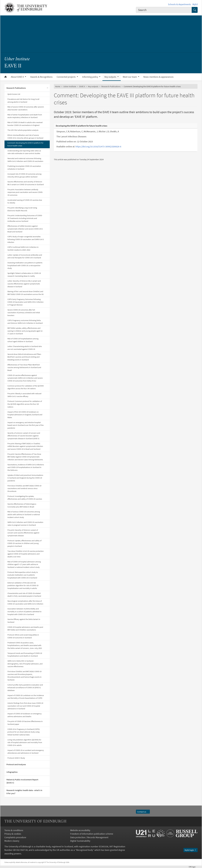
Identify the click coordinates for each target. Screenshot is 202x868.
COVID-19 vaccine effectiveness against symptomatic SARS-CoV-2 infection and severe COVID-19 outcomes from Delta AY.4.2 (25, 378)
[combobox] (164, 10)
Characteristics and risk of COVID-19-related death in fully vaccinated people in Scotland (24, 595)
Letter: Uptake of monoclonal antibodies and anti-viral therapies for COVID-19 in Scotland (25, 256)
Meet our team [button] (130, 77)
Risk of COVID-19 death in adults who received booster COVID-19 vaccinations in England (25, 124)
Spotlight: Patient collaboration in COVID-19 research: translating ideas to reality (24, 275)
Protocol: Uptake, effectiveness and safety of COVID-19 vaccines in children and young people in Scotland (24, 543)
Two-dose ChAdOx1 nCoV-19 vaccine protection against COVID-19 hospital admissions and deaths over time (26, 554)
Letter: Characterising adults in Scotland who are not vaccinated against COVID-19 (25, 348)
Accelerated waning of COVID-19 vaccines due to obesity (25, 201)
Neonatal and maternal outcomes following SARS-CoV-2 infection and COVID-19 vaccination (25, 160)
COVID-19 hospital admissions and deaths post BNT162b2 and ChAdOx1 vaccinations (25, 629)
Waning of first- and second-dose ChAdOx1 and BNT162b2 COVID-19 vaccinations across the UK (26, 293)
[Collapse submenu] (47, 88)
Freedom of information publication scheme (92, 834)
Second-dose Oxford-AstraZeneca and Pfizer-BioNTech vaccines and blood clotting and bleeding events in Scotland (24, 357)
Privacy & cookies (13, 834)
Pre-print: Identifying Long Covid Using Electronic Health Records (22, 209)
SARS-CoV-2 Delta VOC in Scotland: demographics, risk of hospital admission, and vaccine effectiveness (25, 664)
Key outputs (93, 86)
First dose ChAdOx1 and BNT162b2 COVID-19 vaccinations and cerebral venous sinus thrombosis (24, 488)
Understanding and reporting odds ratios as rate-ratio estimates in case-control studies (24, 152)
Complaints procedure (15, 837)
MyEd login (191, 850)
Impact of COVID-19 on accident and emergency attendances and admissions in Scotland (26, 752)
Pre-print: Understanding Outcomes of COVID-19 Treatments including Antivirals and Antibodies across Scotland (25, 218)
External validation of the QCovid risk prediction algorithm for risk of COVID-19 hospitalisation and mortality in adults (23, 586)
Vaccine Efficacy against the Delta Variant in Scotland (24, 621)
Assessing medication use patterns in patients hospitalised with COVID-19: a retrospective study (25, 265)
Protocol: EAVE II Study (16, 758)
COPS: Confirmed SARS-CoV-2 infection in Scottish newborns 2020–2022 (23, 248)
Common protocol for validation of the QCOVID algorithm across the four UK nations (26, 387)
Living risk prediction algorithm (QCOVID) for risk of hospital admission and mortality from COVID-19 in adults (25, 742)
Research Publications (16, 88)
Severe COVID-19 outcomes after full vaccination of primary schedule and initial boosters (24, 313)
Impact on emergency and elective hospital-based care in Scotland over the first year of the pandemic (26, 425)
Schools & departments (179, 4)
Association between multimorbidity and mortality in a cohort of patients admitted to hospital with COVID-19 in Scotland (24, 611)
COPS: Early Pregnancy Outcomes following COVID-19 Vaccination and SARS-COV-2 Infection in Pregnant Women (26, 302)
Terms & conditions (14, 830)
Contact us (143, 812)
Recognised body (85, 850)
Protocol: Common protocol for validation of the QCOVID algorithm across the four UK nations (25, 404)
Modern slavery (12, 841)
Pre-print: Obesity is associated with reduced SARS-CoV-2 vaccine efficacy (24, 395)
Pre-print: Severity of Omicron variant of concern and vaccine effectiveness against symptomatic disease (23, 533)
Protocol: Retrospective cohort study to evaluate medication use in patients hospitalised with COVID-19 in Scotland (23, 575)
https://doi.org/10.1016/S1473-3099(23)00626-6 (98, 146)
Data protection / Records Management (89, 837)
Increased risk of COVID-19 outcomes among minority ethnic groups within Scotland (24, 175)
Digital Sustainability (80, 841)
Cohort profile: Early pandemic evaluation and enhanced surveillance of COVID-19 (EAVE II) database (25, 688)
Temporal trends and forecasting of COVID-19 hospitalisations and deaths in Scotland (25, 655)
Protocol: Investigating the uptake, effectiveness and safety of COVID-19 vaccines (25, 498)
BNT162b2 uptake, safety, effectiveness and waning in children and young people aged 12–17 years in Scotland (25, 331)
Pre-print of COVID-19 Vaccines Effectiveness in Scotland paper (25, 723)
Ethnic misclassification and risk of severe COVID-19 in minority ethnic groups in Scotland (25, 137)
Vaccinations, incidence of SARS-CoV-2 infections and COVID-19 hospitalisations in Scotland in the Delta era (26, 467)
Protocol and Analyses (16, 764)
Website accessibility (80, 830)
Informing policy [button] (90, 77)
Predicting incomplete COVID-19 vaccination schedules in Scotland (24, 168)
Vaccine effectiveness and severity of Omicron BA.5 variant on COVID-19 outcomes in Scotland (26, 183)
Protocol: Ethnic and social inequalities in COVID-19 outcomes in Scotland (23, 636)
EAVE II (82, 86)
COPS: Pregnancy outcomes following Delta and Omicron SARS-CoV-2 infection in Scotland (25, 322)
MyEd (195, 4)
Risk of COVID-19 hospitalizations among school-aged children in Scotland (23, 340)
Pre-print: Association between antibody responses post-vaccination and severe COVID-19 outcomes (25, 192)
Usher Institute (17, 59)
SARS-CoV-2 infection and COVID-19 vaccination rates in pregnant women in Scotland (25, 524)
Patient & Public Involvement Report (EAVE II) (22, 781)
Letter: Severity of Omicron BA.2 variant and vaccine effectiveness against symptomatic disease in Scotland (24, 284)
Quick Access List (14, 94)
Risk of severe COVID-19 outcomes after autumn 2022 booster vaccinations (26, 108)
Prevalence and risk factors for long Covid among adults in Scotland (23, 101)
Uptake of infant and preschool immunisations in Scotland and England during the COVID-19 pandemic (25, 478)
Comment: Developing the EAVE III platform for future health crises (25, 144)
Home (58, 86)
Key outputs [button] (111, 77)
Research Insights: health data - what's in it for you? (24, 792)
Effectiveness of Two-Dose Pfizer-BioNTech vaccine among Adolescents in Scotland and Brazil (24, 367)
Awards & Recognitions (41, 77)
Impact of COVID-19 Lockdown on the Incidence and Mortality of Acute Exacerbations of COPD (26, 697)
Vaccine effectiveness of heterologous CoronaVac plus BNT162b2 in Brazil (22, 505)
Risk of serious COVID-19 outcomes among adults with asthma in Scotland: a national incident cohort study (24, 514)
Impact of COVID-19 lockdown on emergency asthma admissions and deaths (25, 715)
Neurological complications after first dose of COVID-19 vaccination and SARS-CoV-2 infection (25, 602)
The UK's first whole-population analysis (23, 130)
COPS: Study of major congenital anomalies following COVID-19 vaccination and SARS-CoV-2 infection (26, 239)
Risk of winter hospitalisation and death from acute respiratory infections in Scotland (25, 116)
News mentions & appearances (158, 77)
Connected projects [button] (66, 77)
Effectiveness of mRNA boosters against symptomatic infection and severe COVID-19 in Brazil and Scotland (25, 229)
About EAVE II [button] (18, 77)
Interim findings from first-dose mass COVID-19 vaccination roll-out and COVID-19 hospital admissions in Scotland (25, 706)
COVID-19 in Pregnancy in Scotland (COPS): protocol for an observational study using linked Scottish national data (24, 732)
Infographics (12, 772)
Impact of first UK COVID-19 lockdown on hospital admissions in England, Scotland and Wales (25, 415)
